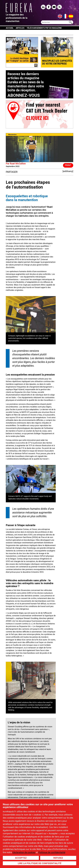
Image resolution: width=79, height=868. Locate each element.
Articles (20, 28)
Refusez (58, 858)
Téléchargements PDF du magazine (44, 28)
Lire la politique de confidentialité (40, 863)
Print (68, 165)
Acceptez (21, 858)
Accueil (10, 28)
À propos (12, 32)
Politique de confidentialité (52, 852)
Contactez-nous (27, 32)
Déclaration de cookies (24, 852)
